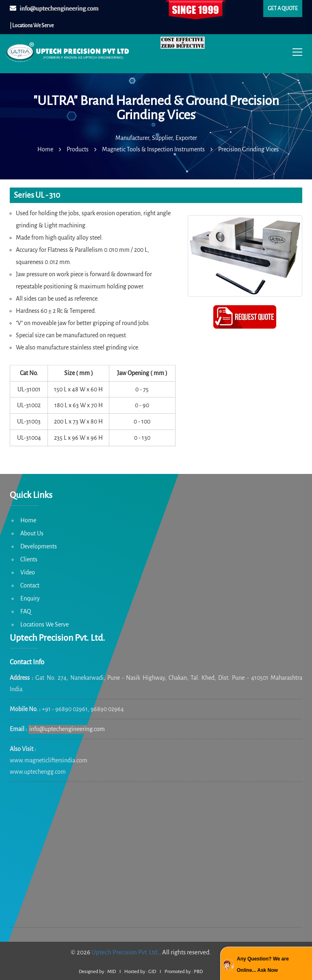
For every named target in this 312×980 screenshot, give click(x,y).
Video (28, 572)
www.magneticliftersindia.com (49, 760)
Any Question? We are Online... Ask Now (263, 965)
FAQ (26, 611)
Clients (29, 559)
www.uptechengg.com (38, 772)
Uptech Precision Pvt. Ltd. (125, 952)
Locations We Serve (44, 624)
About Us (32, 533)
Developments (39, 546)
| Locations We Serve (32, 26)
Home (28, 520)
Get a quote (283, 9)
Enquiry (30, 598)
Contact (30, 585)
